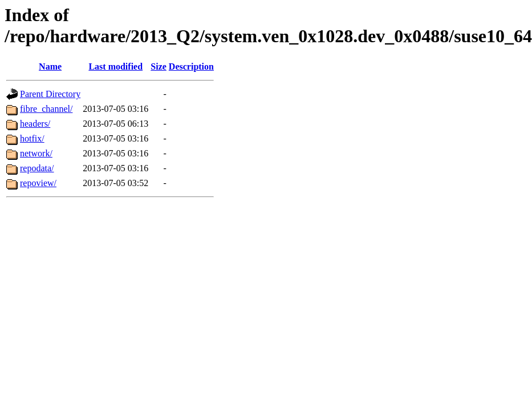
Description (191, 67)
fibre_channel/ (46, 109)
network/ (36, 153)
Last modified (115, 67)
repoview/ (38, 183)
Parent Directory (50, 94)
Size (159, 67)
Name (50, 67)
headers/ (35, 124)
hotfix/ (32, 138)
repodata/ (37, 168)
